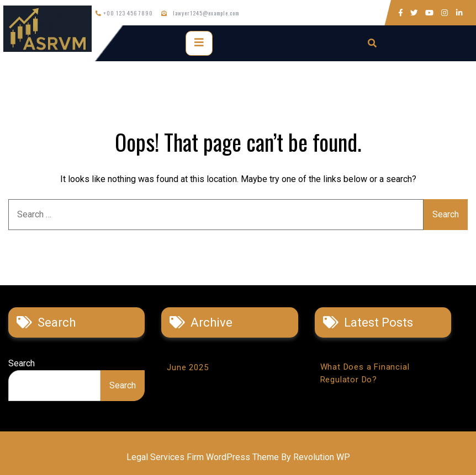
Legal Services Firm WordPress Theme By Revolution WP (238, 457)
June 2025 (187, 367)
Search (22, 363)
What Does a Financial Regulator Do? (365, 373)
